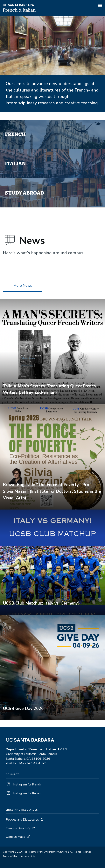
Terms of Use (10, 856)
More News (23, 285)
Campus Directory (18, 828)
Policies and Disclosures (22, 820)
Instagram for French (23, 784)
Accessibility (28, 856)
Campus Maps (15, 837)
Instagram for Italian (23, 793)
